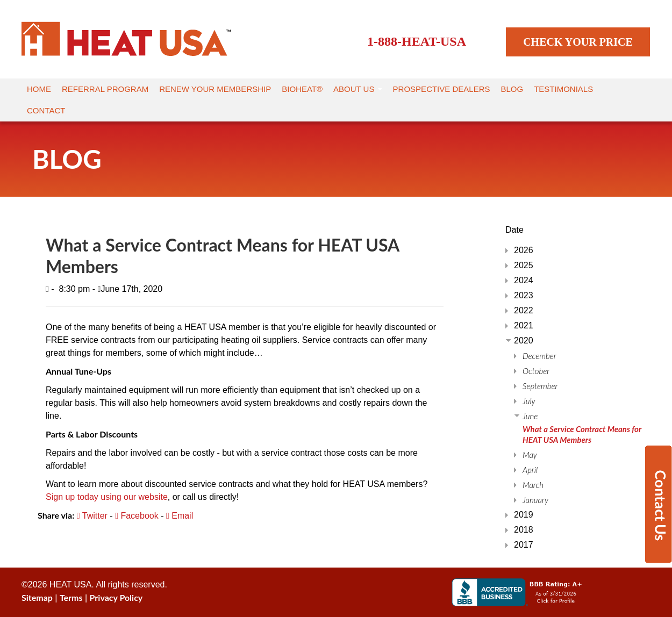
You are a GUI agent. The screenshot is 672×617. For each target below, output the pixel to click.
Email (180, 516)
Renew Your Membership (215, 89)
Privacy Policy (116, 597)
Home (39, 89)
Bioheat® (302, 89)
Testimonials (563, 89)
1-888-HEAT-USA (417, 41)
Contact (46, 110)
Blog (512, 89)
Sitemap (37, 597)
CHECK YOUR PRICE (578, 42)
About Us (358, 89)
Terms (71, 597)
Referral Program (105, 89)
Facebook (137, 516)
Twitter (92, 516)
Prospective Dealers (442, 89)
